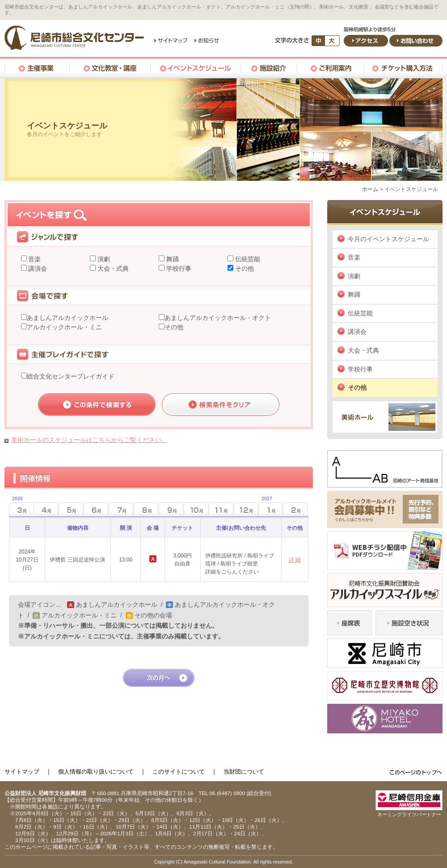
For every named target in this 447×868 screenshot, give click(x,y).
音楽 (34, 259)
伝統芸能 (247, 259)
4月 (46, 509)
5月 (71, 509)
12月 (246, 509)
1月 (265, 507)
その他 (244, 268)
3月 (16, 507)
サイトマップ (22, 772)
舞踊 (172, 259)
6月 (96, 509)
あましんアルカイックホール (67, 318)
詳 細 (295, 560)
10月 (196, 509)
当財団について (244, 772)
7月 (121, 509)
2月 (295, 509)
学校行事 (178, 268)
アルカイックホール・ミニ (64, 327)
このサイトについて (179, 772)
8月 (146, 509)
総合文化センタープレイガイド (71, 376)
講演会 (37, 268)
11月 (221, 509)
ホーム (370, 189)
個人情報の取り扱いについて (96, 772)
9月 (171, 509)
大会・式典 (112, 268)
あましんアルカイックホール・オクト (218, 318)
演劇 (103, 259)
